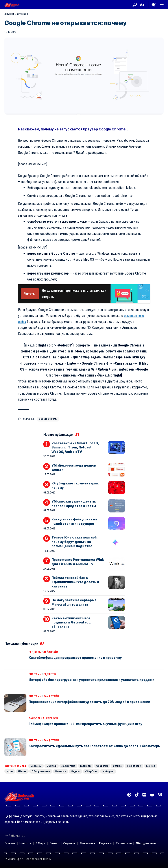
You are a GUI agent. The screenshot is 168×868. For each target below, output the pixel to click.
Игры (10, 771)
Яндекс (76, 771)
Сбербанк (91, 771)
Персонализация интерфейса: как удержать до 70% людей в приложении (89, 702)
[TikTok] (137, 795)
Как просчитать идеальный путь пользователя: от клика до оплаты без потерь (94, 746)
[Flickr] (144, 795)
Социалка (102, 766)
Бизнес (151, 766)
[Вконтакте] (160, 795)
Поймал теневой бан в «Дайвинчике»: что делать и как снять (75, 582)
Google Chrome (48, 419)
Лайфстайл (51, 652)
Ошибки (9, 14)
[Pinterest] (129, 795)
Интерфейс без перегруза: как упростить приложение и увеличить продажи (91, 680)
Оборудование (41, 771)
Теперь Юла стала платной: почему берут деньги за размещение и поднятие (75, 542)
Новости (61, 771)
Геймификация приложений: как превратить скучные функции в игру (85, 724)
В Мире (117, 766)
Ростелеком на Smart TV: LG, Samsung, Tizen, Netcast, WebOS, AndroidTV (75, 447)
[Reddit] (152, 795)
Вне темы (35, 674)
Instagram (108, 771)
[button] (135, 5)
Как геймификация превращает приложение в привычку (75, 658)
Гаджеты (35, 652)
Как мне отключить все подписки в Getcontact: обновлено (71, 622)
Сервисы (22, 14)
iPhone (22, 771)
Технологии (134, 766)
